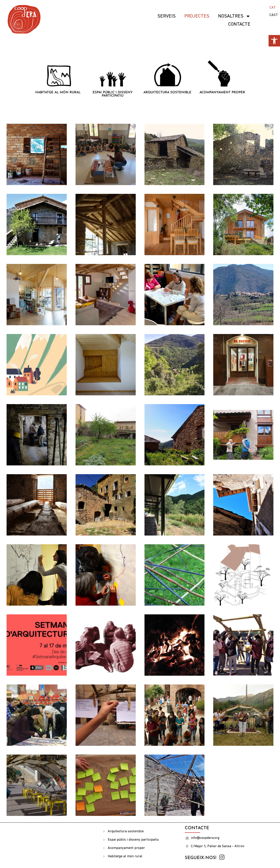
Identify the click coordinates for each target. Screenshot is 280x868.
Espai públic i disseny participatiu (113, 94)
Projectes (197, 16)
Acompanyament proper (222, 93)
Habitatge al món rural (58, 93)
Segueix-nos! (201, 858)
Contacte (239, 24)
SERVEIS (166, 16)
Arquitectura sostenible (167, 93)
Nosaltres (234, 16)
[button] (274, 41)
